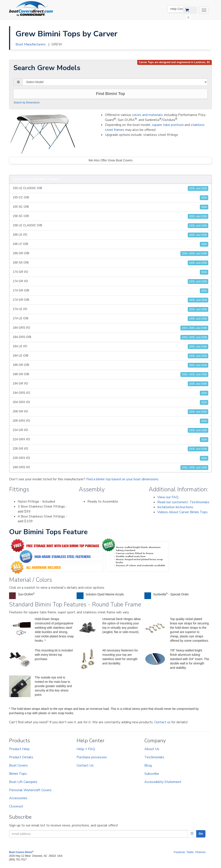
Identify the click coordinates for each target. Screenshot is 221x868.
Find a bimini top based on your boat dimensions (122, 479)
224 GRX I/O (110, 440)
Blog (148, 765)
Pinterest (200, 852)
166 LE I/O (110, 235)
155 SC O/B (110, 207)
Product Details (21, 757)
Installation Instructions (175, 507)
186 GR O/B (110, 365)
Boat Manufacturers (31, 44)
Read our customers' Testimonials (183, 502)
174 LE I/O (110, 309)
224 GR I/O (110, 430)
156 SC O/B (110, 216)
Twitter (190, 852)
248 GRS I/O (110, 468)
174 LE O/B (110, 319)
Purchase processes (92, 757)
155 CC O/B (110, 198)
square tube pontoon (168, 125)
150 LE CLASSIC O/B (110, 188)
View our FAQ (168, 497)
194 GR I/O (110, 384)
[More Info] (192, 834)
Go (201, 834)
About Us (152, 749)
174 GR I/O (110, 272)
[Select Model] (115, 82)
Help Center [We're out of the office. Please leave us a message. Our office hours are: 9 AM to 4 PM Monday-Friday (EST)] (178, 9)
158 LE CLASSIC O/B (110, 226)
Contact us (162, 722)
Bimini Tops (18, 774)
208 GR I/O (110, 412)
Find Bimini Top (111, 94)
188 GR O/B (110, 375)
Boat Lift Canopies (23, 782)
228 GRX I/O (110, 458)
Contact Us (85, 765)
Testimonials (154, 757)
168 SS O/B (110, 263)
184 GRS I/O (110, 328)
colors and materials (147, 115)
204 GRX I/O (110, 402)
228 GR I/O (110, 449)
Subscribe (152, 774)
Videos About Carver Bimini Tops (182, 512)
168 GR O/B (110, 254)
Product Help (19, 749)
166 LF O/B (110, 244)
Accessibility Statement (163, 782)
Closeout (16, 806)
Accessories (18, 798)
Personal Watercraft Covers (30, 790)
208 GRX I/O (110, 421)
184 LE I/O (110, 347)
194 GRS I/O (110, 393)
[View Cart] (190, 10)
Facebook (179, 852)
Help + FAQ (86, 749)
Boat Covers (18, 765)
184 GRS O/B (110, 337)
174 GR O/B (110, 291)
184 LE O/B (110, 356)
